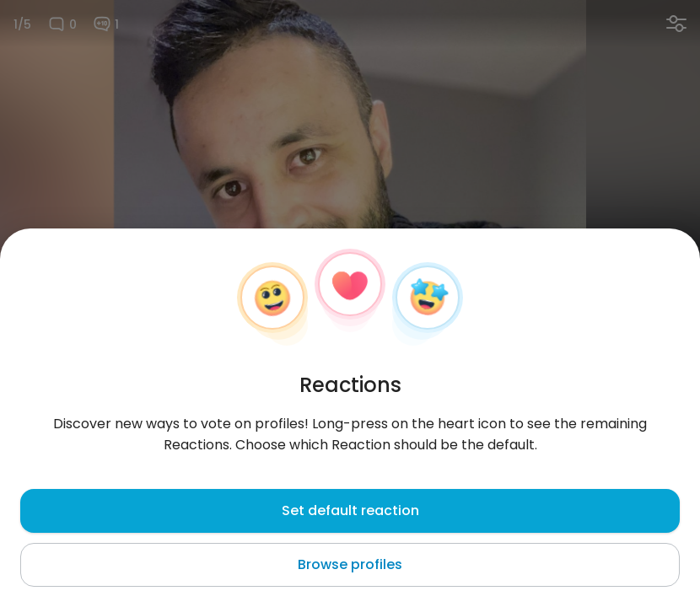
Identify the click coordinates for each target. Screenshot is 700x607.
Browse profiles (350, 564)
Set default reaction (350, 510)
